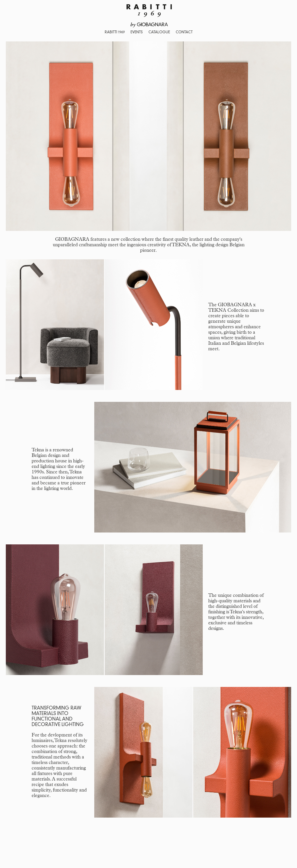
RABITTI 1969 (115, 32)
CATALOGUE (159, 32)
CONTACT (184, 32)
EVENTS (137, 32)
